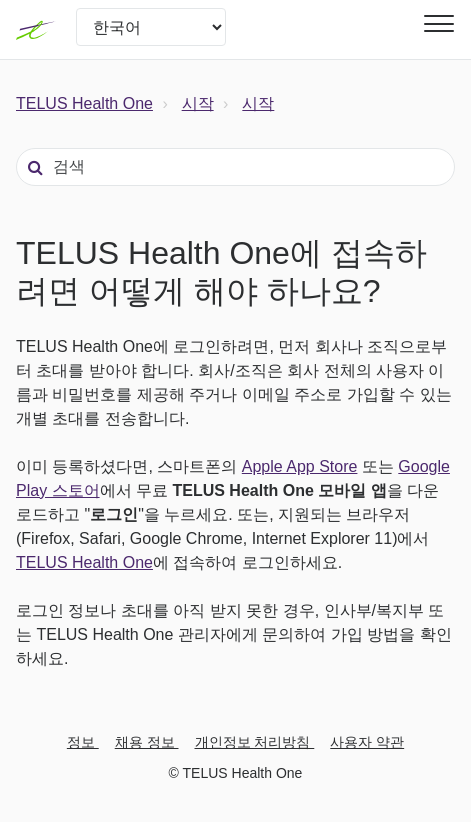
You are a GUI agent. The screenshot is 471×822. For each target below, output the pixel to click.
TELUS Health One (84, 103)
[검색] (235, 167)
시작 (198, 103)
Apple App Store (300, 466)
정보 (83, 742)
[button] (436, 23)
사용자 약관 (367, 742)
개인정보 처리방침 (255, 742)
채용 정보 (147, 742)
